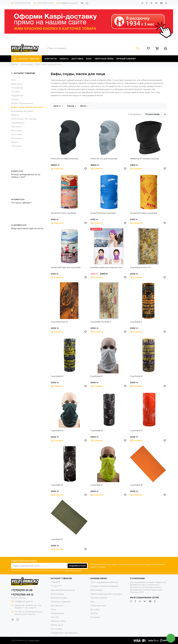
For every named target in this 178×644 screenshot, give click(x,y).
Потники (16, 92)
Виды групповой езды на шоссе (27, 228)
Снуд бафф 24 (136, 430)
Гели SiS (55, 617)
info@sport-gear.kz (67, 3)
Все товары (57, 629)
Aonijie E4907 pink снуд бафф (63, 213)
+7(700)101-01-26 (21, 3)
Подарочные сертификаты (64, 633)
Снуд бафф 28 (136, 485)
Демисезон (17, 84)
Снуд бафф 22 (136, 376)
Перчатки (16, 127)
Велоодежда (57, 594)
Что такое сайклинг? (21, 203)
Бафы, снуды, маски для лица (27, 107)
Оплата (64, 59)
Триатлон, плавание (61, 602)
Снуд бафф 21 (136, 322)
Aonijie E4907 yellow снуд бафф (144, 213)
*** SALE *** (56, 586)
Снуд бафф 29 (97, 485)
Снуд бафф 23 (57, 485)
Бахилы (15, 142)
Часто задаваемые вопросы (104, 582)
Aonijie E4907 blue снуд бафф (103, 213)
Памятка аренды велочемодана (106, 594)
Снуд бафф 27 (97, 376)
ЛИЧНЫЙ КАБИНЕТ (126, 59)
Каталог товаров (26, 59)
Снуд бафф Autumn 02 (140, 267)
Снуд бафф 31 (57, 539)
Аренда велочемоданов (63, 590)
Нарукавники (18, 123)
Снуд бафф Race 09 (59, 322)
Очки (53, 609)
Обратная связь (104, 59)
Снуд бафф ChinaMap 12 (101, 322)
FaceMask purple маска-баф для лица (106, 267)
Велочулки (17, 131)
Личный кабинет (99, 598)
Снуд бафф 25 (97, 430)
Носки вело (17, 134)
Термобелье (17, 96)
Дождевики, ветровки (22, 111)
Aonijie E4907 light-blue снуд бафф (66, 267)
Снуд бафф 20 (57, 376)
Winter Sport (57, 625)
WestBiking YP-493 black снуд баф (144, 159)
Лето (14, 80)
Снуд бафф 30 (57, 430)
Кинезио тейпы (58, 621)
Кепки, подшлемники (22, 103)
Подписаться (77, 566)
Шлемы (15, 99)
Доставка (77, 59)
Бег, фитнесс (57, 606)
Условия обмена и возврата (104, 586)
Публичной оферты (73, 570)
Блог (89, 59)
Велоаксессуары (59, 598)
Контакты (51, 59)
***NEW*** (55, 582)
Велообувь (17, 138)
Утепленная (17, 88)
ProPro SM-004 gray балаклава (104, 159)
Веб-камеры (97, 590)
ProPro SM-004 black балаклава (65, 159)
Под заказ (16, 146)
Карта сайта (34, 640)
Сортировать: (135, 114)
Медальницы (57, 613)
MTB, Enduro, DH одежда (24, 119)
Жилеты (15, 115)
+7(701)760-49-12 (44, 3)
